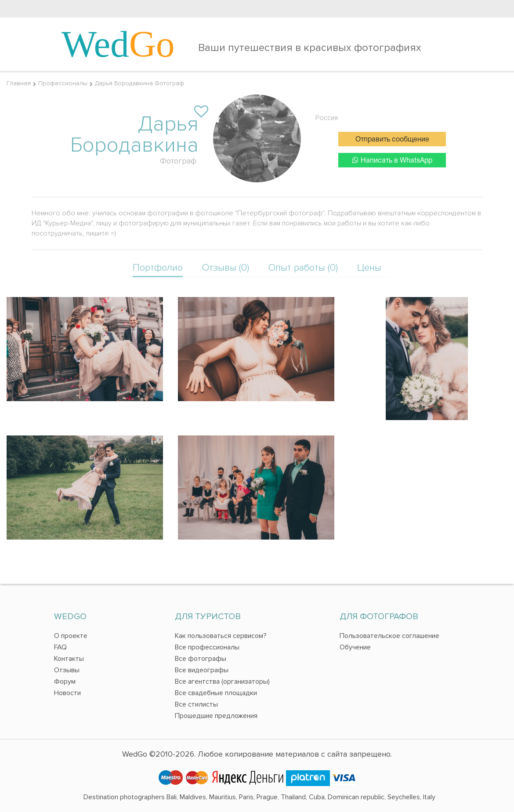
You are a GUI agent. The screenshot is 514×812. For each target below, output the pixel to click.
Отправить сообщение (392, 140)
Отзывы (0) (226, 268)
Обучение (355, 647)
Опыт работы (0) (303, 268)
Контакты (69, 659)
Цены (369, 268)
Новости (67, 693)
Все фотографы (201, 659)
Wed (118, 44)
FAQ (60, 647)
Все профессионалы (207, 647)
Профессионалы (63, 83)
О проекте (71, 636)
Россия (327, 118)
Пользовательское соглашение (389, 636)
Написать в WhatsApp (392, 160)
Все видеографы (202, 670)
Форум (65, 681)
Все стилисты (196, 704)
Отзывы (67, 670)
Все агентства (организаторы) (222, 681)
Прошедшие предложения (216, 716)
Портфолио (158, 268)
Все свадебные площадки (216, 693)
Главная (19, 83)
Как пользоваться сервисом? (221, 636)
